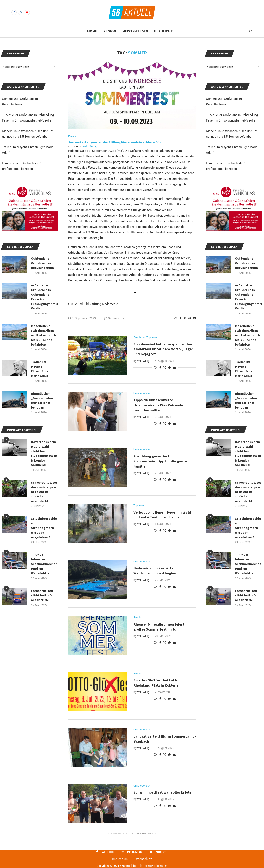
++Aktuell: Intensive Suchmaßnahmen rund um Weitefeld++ (248, 564)
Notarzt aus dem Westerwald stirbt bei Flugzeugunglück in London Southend (248, 453)
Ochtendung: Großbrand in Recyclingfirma (246, 263)
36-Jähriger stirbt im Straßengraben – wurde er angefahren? (248, 528)
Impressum (120, 859)
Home (92, 31)
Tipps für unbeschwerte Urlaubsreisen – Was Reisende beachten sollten (158, 405)
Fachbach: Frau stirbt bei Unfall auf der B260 (247, 595)
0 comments (114, 318)
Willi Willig (90, 146)
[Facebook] (14, 12)
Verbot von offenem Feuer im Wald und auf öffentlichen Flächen (162, 515)
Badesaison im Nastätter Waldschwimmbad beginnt (156, 571)
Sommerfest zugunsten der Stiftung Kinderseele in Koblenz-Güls (116, 142)
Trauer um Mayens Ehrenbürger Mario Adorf (244, 369)
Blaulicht (164, 31)
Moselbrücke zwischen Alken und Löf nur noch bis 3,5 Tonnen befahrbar (247, 335)
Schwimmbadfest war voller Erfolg (162, 792)
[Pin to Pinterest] (190, 318)
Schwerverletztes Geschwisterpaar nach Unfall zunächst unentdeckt (248, 492)
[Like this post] (175, 318)
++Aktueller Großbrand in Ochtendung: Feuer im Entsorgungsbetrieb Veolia (248, 297)
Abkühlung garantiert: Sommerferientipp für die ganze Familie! (160, 461)
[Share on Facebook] (180, 318)
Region (110, 31)
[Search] (251, 31)
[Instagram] (21, 12)
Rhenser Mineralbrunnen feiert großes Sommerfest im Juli (159, 627)
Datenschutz (143, 859)
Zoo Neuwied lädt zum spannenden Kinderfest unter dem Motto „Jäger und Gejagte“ (163, 349)
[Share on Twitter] (185, 318)
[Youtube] (27, 12)
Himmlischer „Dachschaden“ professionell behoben (247, 400)
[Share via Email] (194, 318)
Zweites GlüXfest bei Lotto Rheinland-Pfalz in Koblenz (156, 683)
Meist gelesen (135, 31)
